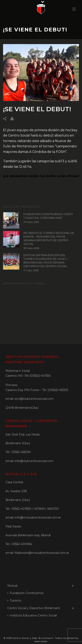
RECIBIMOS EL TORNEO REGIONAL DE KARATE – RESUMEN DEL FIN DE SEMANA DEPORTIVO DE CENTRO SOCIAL (49, 238)
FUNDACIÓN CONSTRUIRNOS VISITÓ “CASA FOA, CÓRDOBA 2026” (48, 216)
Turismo (14, 601)
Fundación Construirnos (25, 593)
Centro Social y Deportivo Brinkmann (34, 608)
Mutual (12, 586)
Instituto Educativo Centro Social (32, 615)
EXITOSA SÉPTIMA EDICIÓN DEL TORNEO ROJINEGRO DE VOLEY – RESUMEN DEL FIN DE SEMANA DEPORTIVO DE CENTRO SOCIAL (46, 261)
